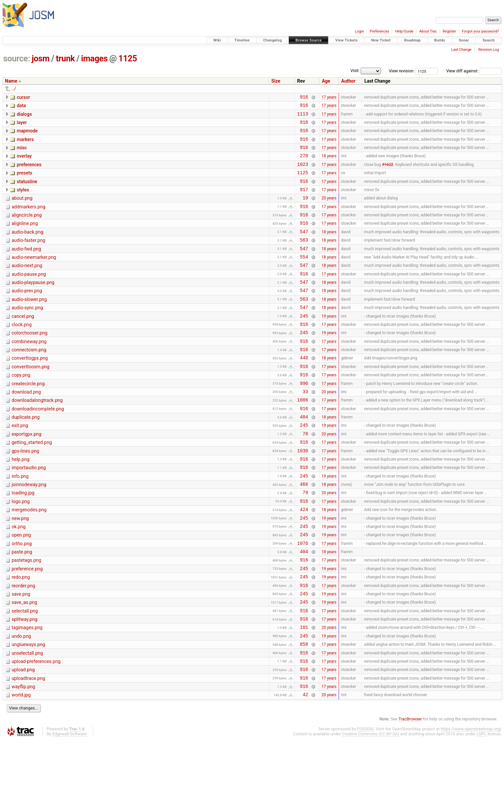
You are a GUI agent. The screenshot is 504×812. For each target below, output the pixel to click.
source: (17, 59)
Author (348, 81)
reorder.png (23, 643)
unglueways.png (28, 709)
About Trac (428, 31)
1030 (303, 493)
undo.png (21, 700)
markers (25, 144)
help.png (21, 502)
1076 (303, 597)
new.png (20, 568)
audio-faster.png (28, 257)
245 (304, 343)
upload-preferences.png (36, 728)
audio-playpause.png (33, 304)
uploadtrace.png (28, 747)
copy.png (21, 408)
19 (305, 211)
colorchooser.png (30, 361)
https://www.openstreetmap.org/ (471, 801)
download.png (26, 427)
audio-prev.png (27, 314)
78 (305, 474)
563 (304, 258)
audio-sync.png (27, 332)
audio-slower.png (29, 323)
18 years (329, 164)
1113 (303, 117)
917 (304, 201)
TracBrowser (410, 791)
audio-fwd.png (26, 267)
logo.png (21, 549)
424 (304, 559)
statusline (27, 191)
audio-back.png (28, 248)
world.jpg (21, 766)
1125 (128, 59)
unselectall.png (27, 719)
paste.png (22, 606)
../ (14, 89)
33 (305, 427)
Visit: (355, 71)
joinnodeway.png (29, 530)
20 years (329, 211)
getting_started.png (32, 483)
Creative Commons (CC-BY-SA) (371, 806)
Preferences (379, 31)
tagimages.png (27, 690)
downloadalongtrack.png (37, 436)
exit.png (20, 464)
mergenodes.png (29, 558)
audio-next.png (27, 285)
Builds (440, 40)
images (94, 59)
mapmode (27, 135)
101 (304, 691)
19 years (329, 342)
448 (304, 389)
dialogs (24, 116)
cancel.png (23, 342)
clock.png (22, 351)
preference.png (27, 625)
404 (304, 455)
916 (304, 98)
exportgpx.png (27, 474)
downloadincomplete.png (38, 446)
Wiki (217, 40)
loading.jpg (23, 540)
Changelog (272, 40)
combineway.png (29, 370)
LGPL (481, 806)
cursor (23, 97)
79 (305, 540)
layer (22, 125)
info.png (20, 521)
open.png (21, 587)
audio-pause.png (29, 295)
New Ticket (381, 40)
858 (304, 710)
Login (360, 31)
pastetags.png (26, 615)
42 (305, 766)
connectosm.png (29, 380)
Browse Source (309, 40)
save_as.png (24, 662)
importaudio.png (29, 511)
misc (22, 154)
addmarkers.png (29, 220)
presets (24, 182)
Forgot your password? (480, 31)
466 (304, 531)
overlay (24, 163)
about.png (22, 210)
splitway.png (25, 681)
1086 (303, 437)
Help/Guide (404, 31)
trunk (65, 59)
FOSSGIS (365, 801)
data (21, 107)
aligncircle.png (27, 229)
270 (304, 163)
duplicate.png (26, 455)
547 (304, 248)
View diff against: (474, 71)
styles (23, 201)
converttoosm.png (31, 399)
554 (304, 277)
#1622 (388, 173)
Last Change (461, 50)
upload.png (23, 737)
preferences (29, 173)
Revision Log (488, 50)
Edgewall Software (69, 806)
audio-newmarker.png (34, 276)
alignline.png (25, 238)
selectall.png (25, 672)
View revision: (402, 71)
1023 (303, 173)
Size (276, 81)
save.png (21, 653)
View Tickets (346, 40)
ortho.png (22, 596)
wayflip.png (23, 756)
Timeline (242, 40)
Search (489, 40)
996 (304, 418)
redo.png (21, 634)
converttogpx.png (30, 389)
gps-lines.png (25, 493)
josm (40, 59)
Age (326, 81)
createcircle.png (28, 417)
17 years (329, 98)
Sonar (464, 40)
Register (449, 31)
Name (11, 81)
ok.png (19, 577)
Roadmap (412, 40)
